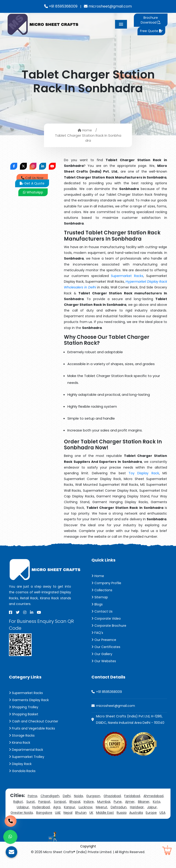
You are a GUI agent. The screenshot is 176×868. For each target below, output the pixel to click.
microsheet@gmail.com (108, 6)
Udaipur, (23, 807)
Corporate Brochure (109, 626)
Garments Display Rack (29, 700)
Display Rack (20, 764)
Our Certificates (106, 647)
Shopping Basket (24, 714)
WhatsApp (33, 192)
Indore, (89, 802)
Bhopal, (75, 802)
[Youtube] (39, 612)
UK (91, 813)
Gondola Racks (22, 771)
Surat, (31, 802)
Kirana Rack (20, 743)
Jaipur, (152, 807)
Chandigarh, (50, 796)
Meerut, (102, 807)
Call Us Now (32, 178)
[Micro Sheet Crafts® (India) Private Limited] (44, 24)
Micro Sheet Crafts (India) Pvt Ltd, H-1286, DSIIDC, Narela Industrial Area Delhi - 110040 (130, 719)
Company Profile (106, 583)
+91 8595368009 (61, 6)
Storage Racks (22, 735)
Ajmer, (130, 802)
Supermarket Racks (127, 276)
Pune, (118, 802)
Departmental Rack (26, 750)
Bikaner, (144, 802)
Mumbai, (104, 802)
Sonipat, (60, 802)
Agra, (57, 807)
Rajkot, (18, 802)
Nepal (68, 813)
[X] (18, 612)
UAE (58, 813)
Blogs (97, 604)
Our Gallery (102, 654)
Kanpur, (70, 807)
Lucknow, (86, 807)
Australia (136, 813)
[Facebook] (11, 612)
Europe (151, 813)
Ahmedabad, (154, 796)
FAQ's (97, 633)
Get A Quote (32, 183)
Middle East (105, 813)
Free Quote (151, 31)
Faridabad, (132, 796)
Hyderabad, (41, 807)
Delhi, (67, 796)
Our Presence (104, 640)
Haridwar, (137, 807)
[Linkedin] (32, 612)
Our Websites (104, 661)
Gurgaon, (93, 796)
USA (162, 813)
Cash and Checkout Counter (34, 721)
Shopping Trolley (24, 707)
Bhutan (81, 813)
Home (85, 130)
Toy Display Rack (144, 473)
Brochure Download (150, 20)
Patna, (33, 796)
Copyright (88, 846)
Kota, (157, 802)
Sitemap (100, 597)
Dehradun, (119, 807)
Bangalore (44, 813)
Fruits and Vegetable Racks (32, 728)
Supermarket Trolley (27, 757)
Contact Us (102, 611)
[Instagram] (25, 612)
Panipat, (45, 802)
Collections (102, 590)
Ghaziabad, (113, 796)
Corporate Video (106, 618)
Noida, (79, 796)
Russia (122, 813)
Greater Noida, (22, 813)
